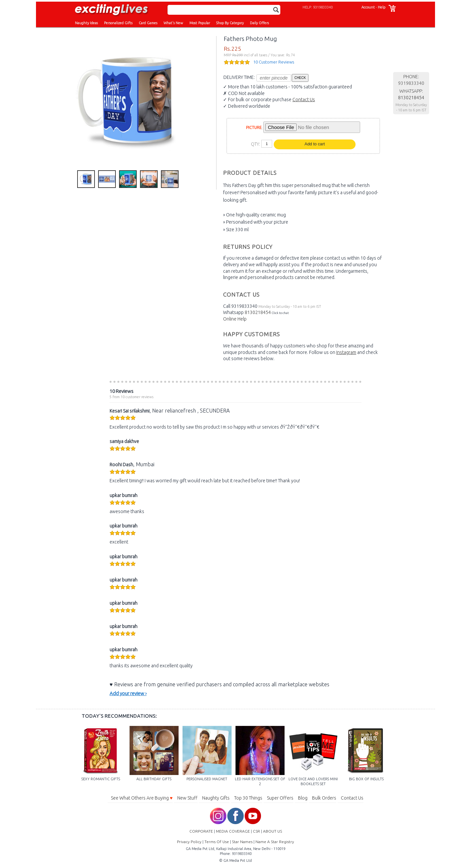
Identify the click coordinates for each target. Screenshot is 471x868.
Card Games (148, 23)
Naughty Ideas (86, 23)
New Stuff (187, 798)
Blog (303, 798)
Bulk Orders (324, 798)
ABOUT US (272, 831)
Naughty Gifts (216, 798)
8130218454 (258, 312)
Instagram (346, 352)
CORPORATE (201, 831)
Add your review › (128, 693)
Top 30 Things (248, 798)
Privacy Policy (189, 842)
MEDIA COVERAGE (233, 831)
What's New (173, 23)
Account (368, 7)
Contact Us (304, 100)
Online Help (235, 319)
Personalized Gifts (118, 23)
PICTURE (254, 128)
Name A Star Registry (275, 842)
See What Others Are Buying (142, 798)
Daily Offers (259, 23)
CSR (256, 831)
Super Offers (280, 798)
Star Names (242, 842)
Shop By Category (230, 23)
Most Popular (200, 23)
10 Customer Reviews (274, 62)
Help (382, 7)
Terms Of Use (217, 842)
